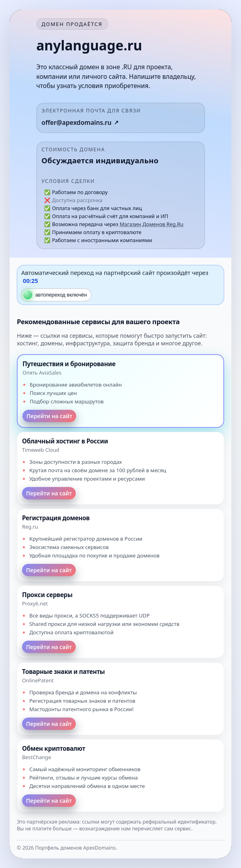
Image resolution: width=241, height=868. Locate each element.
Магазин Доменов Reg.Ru (151, 224)
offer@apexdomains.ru (77, 122)
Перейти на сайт (49, 416)
